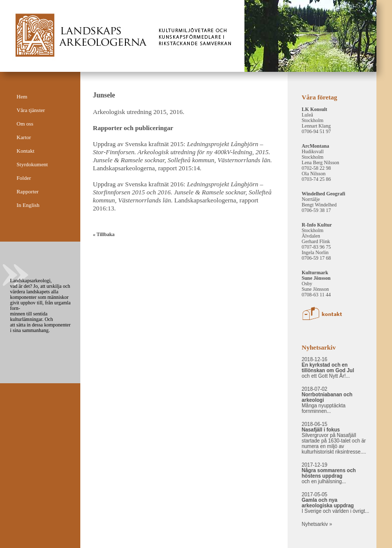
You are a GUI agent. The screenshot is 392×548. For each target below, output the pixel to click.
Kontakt (25, 151)
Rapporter (28, 191)
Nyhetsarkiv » (317, 524)
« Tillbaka (104, 234)
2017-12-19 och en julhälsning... (329, 473)
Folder (24, 178)
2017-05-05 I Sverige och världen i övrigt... (336, 503)
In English (28, 205)
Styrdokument (32, 164)
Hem (22, 96)
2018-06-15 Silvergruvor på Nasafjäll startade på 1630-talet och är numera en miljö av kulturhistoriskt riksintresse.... (334, 438)
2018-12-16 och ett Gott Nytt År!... (328, 368)
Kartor (24, 137)
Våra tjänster (31, 110)
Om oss (25, 124)
